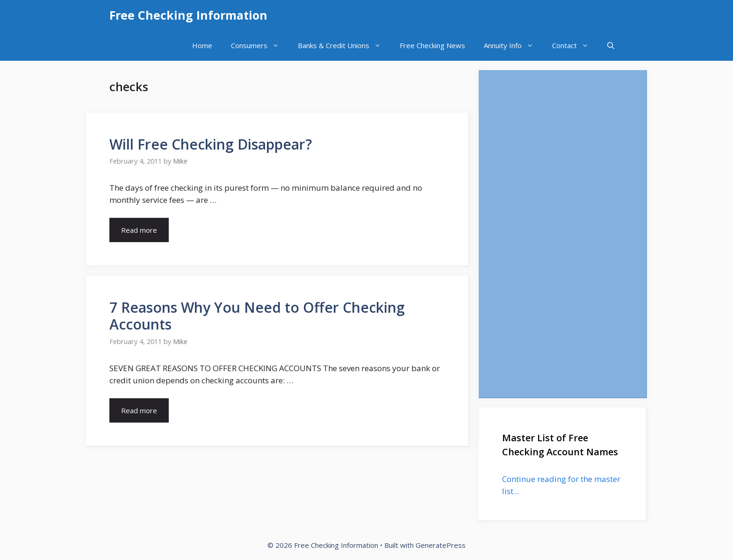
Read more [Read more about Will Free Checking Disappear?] (139, 230)
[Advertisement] (562, 234)
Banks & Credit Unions (344, 46)
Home (202, 45)
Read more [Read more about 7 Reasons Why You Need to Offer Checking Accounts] (139, 410)
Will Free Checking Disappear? (211, 144)
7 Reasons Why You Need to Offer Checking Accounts (257, 316)
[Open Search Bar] (611, 46)
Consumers (260, 46)
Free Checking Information (188, 15)
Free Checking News (432, 45)
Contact (575, 46)
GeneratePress (441, 545)
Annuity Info (513, 46)
